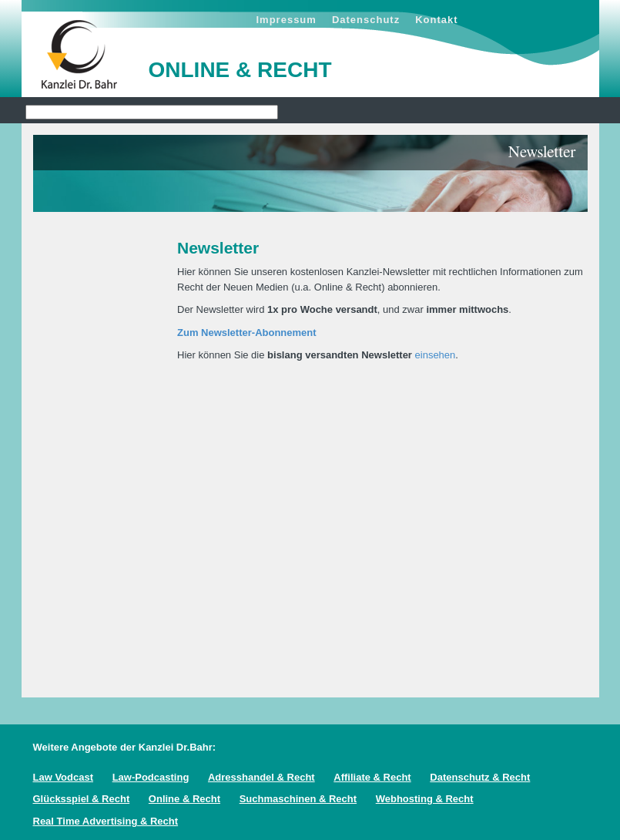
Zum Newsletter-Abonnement (247, 333)
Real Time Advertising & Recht (106, 821)
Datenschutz (366, 20)
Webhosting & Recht (425, 799)
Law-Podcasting (151, 777)
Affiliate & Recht (372, 777)
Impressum (287, 20)
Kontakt (436, 20)
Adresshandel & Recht (261, 777)
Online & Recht (184, 799)
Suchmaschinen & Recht (298, 799)
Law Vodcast (64, 777)
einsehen (436, 355)
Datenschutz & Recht (480, 777)
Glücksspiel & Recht (82, 799)
